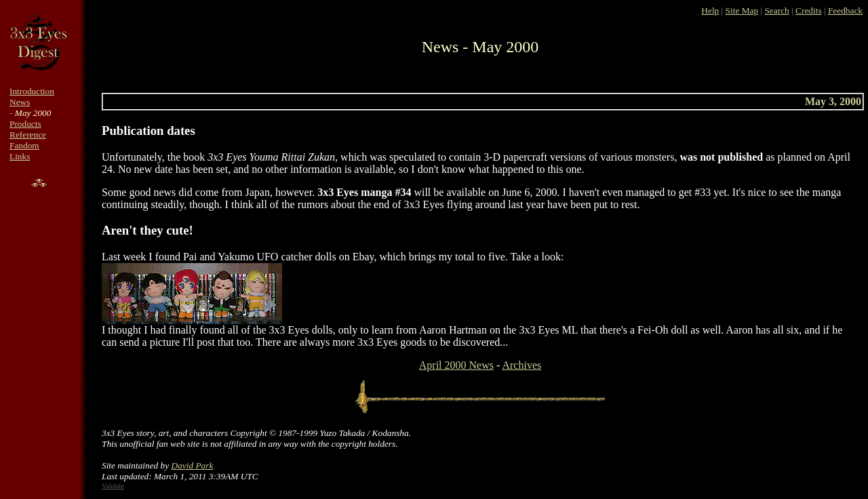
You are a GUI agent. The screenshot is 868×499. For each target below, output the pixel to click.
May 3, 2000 (833, 101)
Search (776, 11)
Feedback (845, 11)
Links (20, 156)
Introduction (32, 91)
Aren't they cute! (147, 230)
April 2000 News (456, 365)
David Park (193, 465)
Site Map (742, 11)
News (20, 102)
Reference (28, 135)
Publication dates (149, 131)
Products (25, 124)
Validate (113, 486)
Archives (521, 365)
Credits (809, 11)
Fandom (24, 145)
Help (710, 11)
